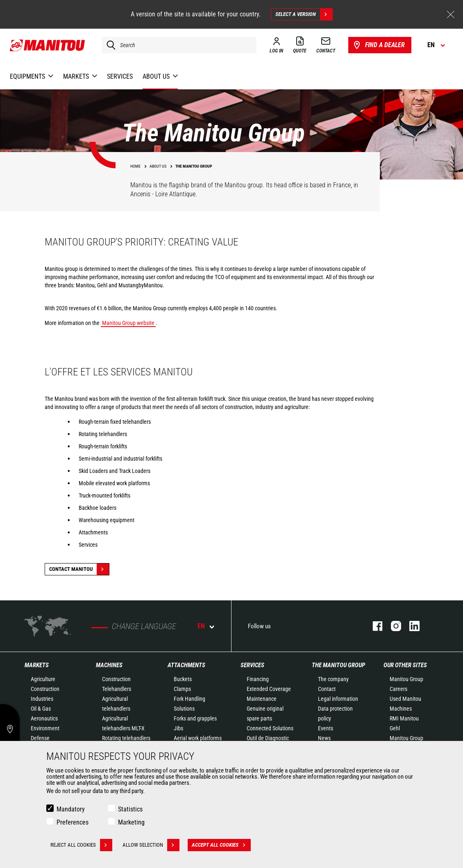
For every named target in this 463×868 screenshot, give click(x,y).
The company (333, 679)
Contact (327, 689)
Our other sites (405, 665)
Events (326, 728)
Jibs (178, 728)
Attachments (186, 665)
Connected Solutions (270, 728)
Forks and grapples (195, 718)
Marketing (131, 822)
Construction (45, 689)
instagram (392, 626)
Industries (42, 699)
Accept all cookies (221, 845)
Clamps (182, 689)
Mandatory (71, 809)
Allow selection (151, 845)
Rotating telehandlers (126, 738)
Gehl (395, 728)
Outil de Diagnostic (268, 738)
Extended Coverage (269, 689)
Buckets (183, 679)
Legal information (338, 699)
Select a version (304, 14)
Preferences (73, 822)
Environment (45, 728)
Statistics (130, 809)
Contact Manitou (79, 569)
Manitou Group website (128, 323)
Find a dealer (378, 45)
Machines (109, 665)
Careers (398, 689)
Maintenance (262, 699)
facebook (373, 626)
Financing (258, 679)
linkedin (410, 626)
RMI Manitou (404, 718)
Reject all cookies (81, 845)
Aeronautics (44, 718)
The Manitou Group (338, 665)
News (324, 738)
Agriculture (43, 679)
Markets (37, 665)
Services (252, 665)
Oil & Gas (41, 709)
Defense (40, 738)
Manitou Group (406, 679)
